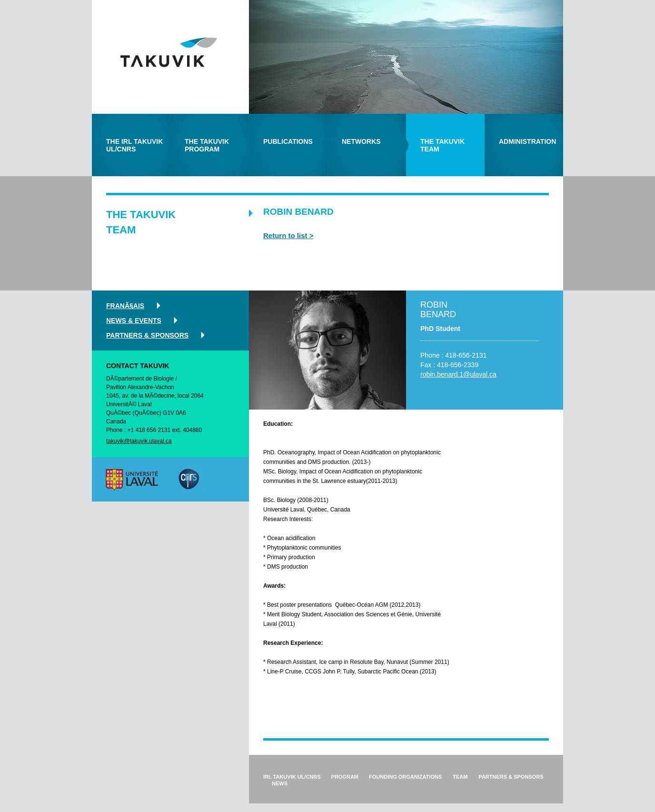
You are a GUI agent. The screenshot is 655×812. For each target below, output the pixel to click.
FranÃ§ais (125, 306)
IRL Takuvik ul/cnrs (292, 777)
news (280, 783)
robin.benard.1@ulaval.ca (458, 374)
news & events (134, 321)
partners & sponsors (147, 335)
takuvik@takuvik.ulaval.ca (139, 441)
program (345, 777)
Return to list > (288, 236)
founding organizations (405, 777)
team (460, 777)
